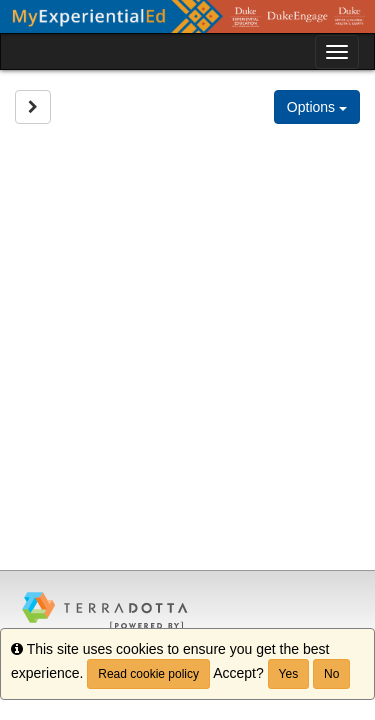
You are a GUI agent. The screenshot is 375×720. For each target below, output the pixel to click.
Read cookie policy (148, 674)
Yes (289, 674)
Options (317, 107)
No (331, 674)
